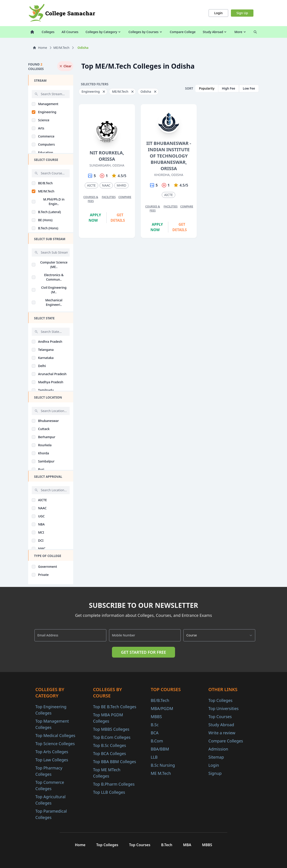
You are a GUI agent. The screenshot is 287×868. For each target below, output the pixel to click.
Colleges (48, 32)
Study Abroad (215, 32)
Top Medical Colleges (55, 735)
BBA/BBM (160, 749)
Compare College (183, 32)
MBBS (156, 717)
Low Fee (249, 88)
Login (218, 13)
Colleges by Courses (145, 32)
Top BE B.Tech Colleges (115, 707)
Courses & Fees (91, 199)
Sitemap (216, 757)
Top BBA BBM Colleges (115, 762)
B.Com (157, 741)
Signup (215, 773)
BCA (155, 733)
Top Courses (220, 717)
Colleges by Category (103, 32)
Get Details (118, 218)
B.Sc (155, 725)
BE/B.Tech (160, 700)
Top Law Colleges (52, 760)
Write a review (222, 733)
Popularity (207, 88)
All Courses (70, 32)
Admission (218, 749)
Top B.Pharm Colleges (114, 784)
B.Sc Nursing (163, 765)
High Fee (229, 88)
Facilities (109, 197)
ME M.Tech (161, 773)
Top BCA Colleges (109, 753)
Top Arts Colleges (52, 752)
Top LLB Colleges (109, 792)
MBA (187, 845)
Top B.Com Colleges (112, 737)
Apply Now (95, 218)
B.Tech (167, 845)
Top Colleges (220, 700)
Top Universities (223, 708)
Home (40, 48)
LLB (154, 757)
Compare (125, 197)
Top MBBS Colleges (111, 729)
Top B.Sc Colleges (109, 745)
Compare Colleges (226, 741)
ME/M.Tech (61, 48)
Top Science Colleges (55, 744)
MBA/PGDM (162, 708)
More (240, 32)
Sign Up (242, 13)
